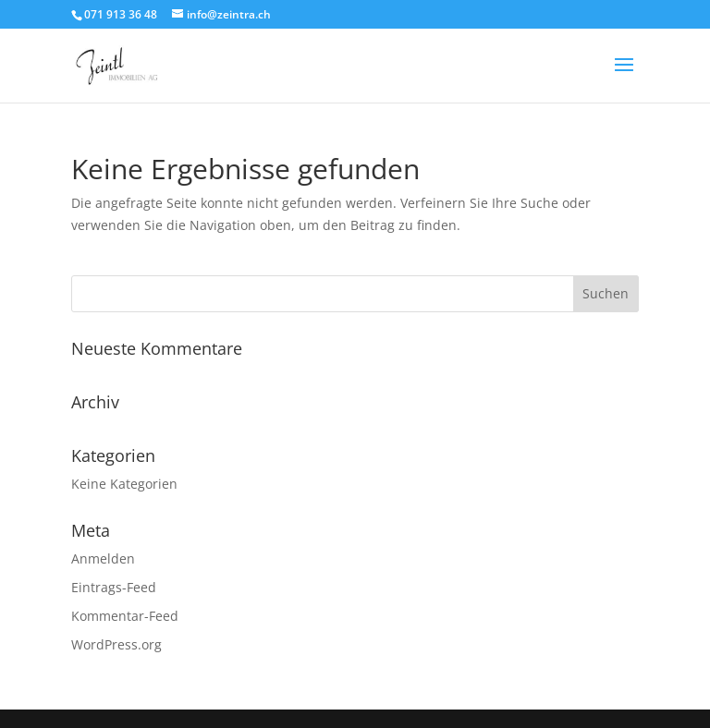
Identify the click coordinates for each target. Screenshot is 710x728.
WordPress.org (116, 644)
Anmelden (103, 558)
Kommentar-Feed (125, 616)
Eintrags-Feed (114, 587)
